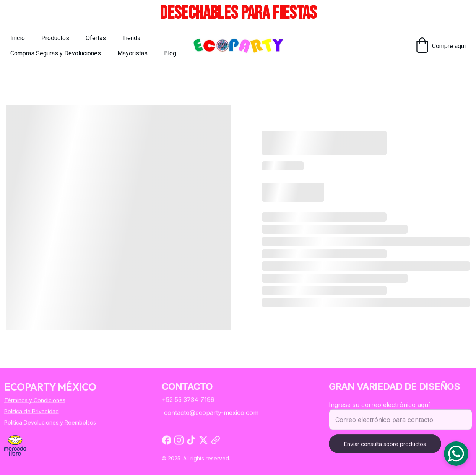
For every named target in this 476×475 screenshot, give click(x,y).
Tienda (131, 38)
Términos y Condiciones (35, 400)
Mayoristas (132, 53)
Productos (55, 38)
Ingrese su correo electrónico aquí (379, 409)
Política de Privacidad (32, 412)
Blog (170, 53)
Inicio (18, 38)
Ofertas (96, 38)
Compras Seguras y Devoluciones (56, 53)
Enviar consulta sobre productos (385, 448)
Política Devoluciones (31, 423)
